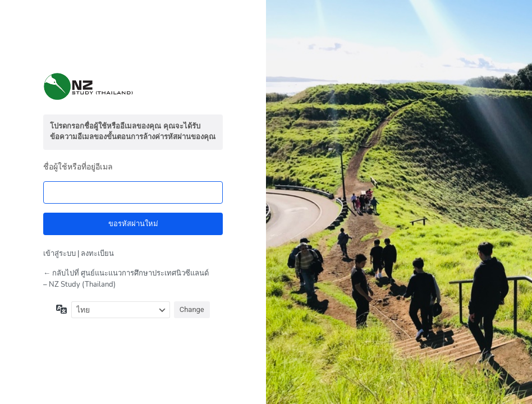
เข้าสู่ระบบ (59, 254)
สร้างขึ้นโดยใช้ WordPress (133, 86)
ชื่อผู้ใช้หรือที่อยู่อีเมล (78, 167)
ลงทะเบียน (97, 254)
